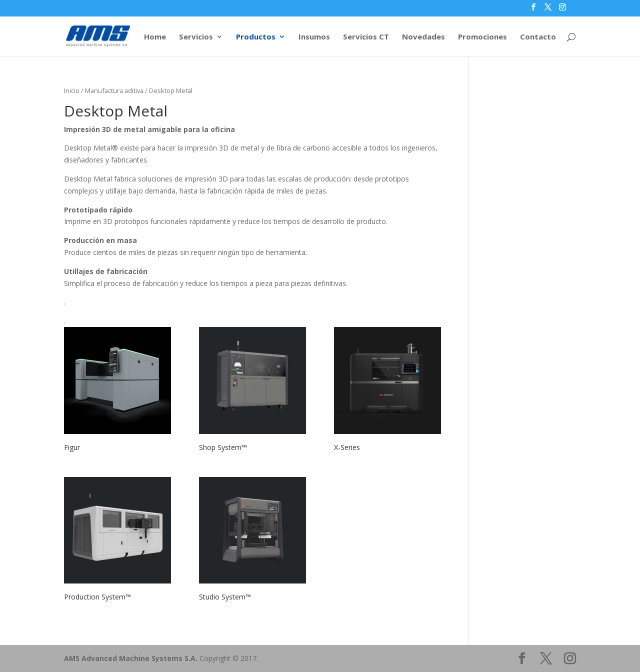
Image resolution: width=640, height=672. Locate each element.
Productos (256, 37)
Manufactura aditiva (114, 90)
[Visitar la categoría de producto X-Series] (387, 391)
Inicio (72, 90)
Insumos (314, 37)
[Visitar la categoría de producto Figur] (117, 391)
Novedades (423, 37)
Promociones (482, 37)
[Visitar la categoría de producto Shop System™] (252, 391)
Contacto (538, 37)
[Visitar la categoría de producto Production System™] (117, 541)
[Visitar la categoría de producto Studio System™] (252, 541)
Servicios (196, 37)
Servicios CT (366, 37)
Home (155, 37)
